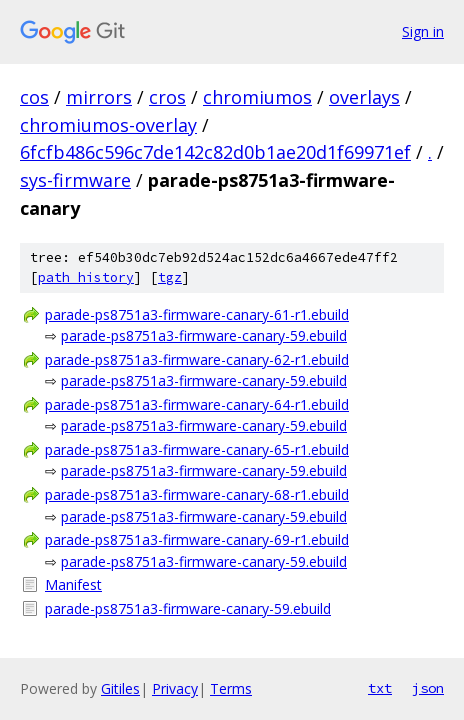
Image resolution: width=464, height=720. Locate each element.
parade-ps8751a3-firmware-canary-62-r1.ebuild (197, 359)
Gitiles (120, 688)
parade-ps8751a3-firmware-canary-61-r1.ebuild (197, 314)
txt (380, 688)
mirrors (99, 97)
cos (34, 97)
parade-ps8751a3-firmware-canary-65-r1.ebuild (197, 449)
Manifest (73, 584)
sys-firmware (75, 180)
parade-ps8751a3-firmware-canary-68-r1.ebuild (197, 494)
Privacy (175, 688)
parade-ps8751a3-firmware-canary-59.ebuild (204, 335)
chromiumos (257, 97)
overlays (364, 97)
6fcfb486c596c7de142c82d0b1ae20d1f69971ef (215, 152)
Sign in (423, 31)
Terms (231, 688)
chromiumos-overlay (108, 125)
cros (167, 97)
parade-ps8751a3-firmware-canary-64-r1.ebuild (197, 404)
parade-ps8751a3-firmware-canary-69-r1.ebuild (197, 539)
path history (86, 277)
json (428, 688)
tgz (170, 277)
